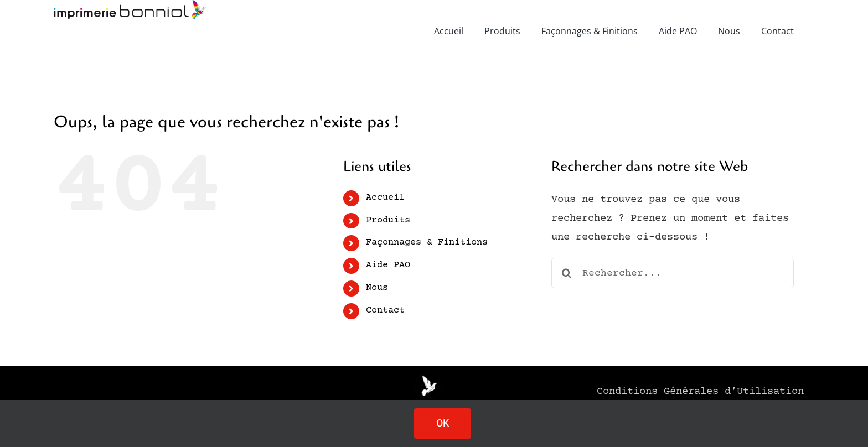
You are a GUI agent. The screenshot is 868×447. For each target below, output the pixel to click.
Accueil (385, 198)
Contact (385, 311)
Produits (388, 220)
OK (443, 423)
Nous (377, 288)
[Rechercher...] (673, 273)
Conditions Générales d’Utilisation (700, 391)
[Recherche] (567, 273)
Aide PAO (388, 265)
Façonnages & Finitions (427, 243)
